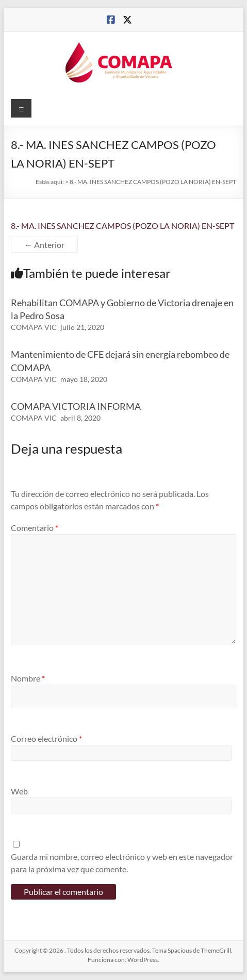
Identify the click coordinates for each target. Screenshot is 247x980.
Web (19, 791)
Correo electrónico (46, 738)
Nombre (28, 678)
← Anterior (44, 245)
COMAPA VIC (34, 327)
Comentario (35, 528)
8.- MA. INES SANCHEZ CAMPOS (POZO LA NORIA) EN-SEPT (122, 226)
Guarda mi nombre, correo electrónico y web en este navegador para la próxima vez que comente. (122, 863)
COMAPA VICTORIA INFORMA (76, 406)
